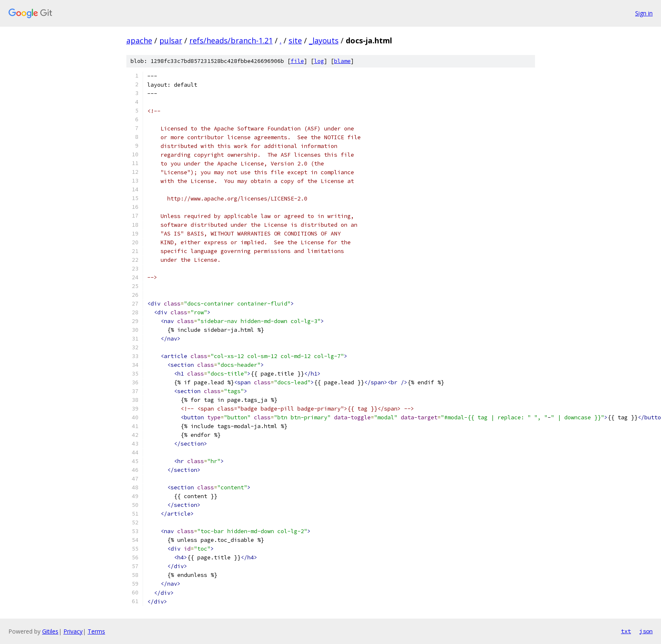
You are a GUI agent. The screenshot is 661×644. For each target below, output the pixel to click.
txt (626, 631)
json (646, 631)
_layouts (324, 40)
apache (139, 40)
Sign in (644, 13)
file (297, 61)
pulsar (171, 40)
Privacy (73, 631)
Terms (96, 631)
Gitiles (50, 631)
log (319, 61)
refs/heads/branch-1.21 (231, 40)
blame (342, 61)
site (295, 40)
